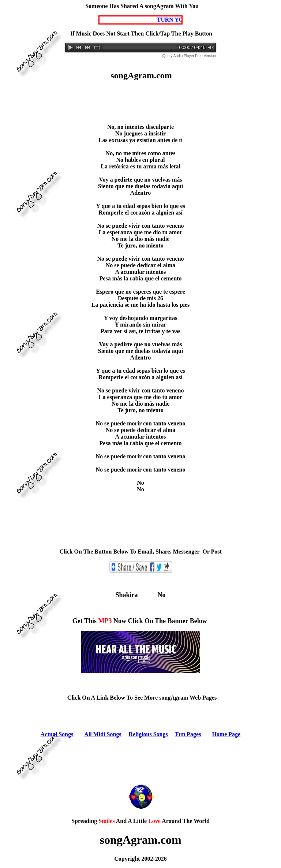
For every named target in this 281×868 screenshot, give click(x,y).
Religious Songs (148, 734)
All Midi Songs (103, 734)
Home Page (226, 734)
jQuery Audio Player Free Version (189, 56)
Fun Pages (188, 734)
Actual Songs (57, 734)
